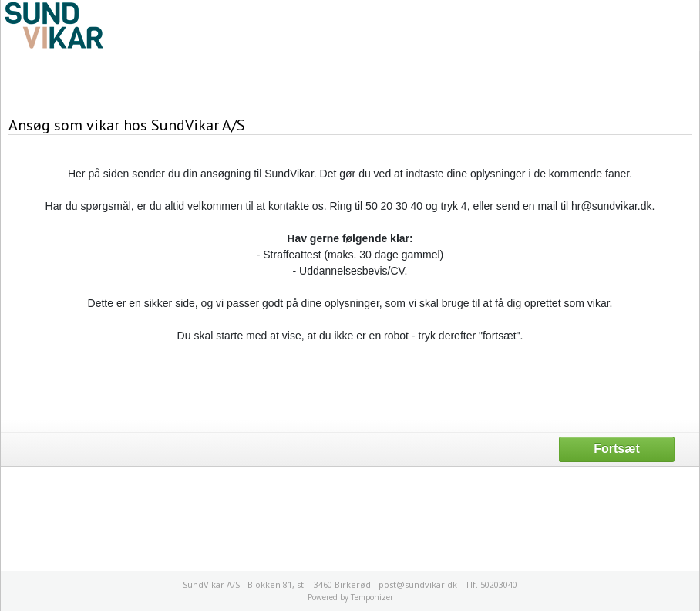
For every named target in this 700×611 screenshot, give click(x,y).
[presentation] (350, 387)
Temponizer (372, 597)
